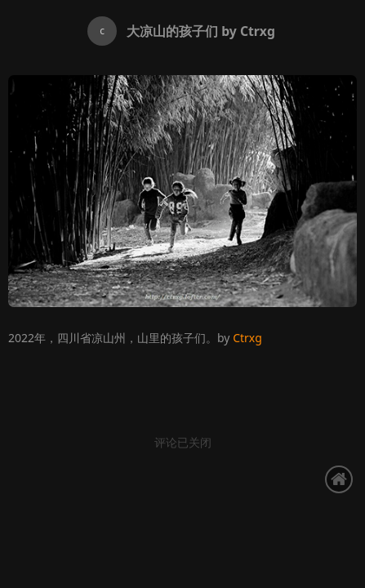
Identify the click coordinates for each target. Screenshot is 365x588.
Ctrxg (247, 338)
